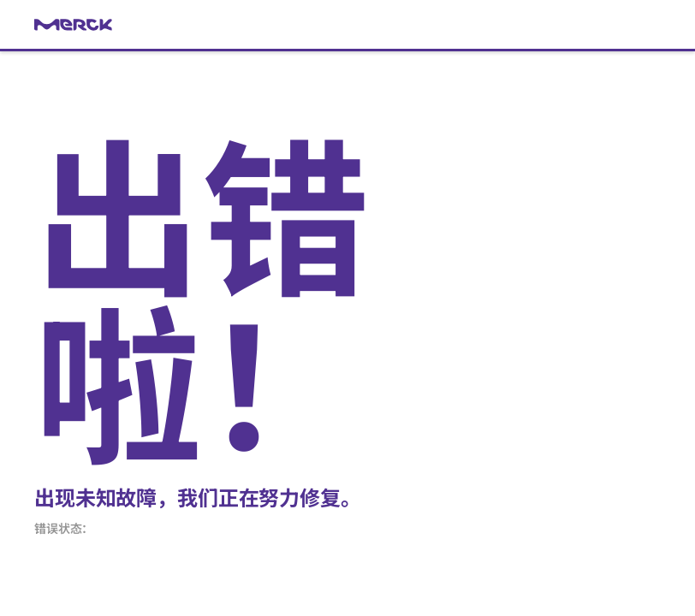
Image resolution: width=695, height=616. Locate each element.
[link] (347, 25)
